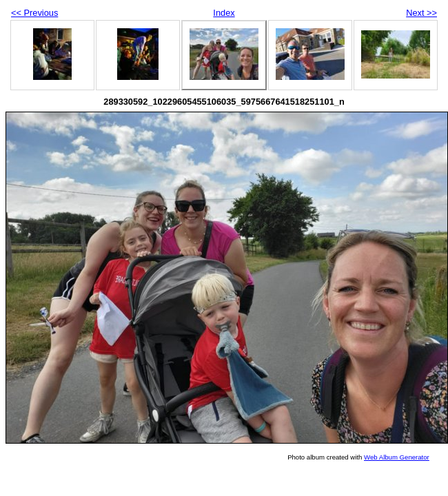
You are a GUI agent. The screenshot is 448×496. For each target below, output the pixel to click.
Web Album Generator (397, 457)
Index (224, 13)
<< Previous (34, 13)
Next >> (421, 13)
